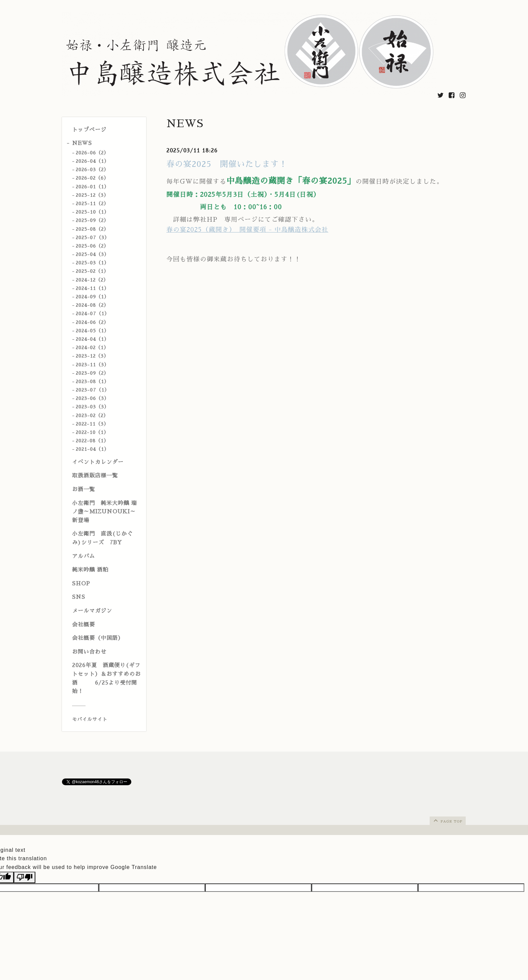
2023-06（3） (92, 398)
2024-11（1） (92, 288)
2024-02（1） (92, 348)
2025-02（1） (92, 271)
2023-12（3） (92, 356)
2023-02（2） (92, 415)
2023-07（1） (93, 390)
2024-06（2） (92, 322)
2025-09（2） (92, 220)
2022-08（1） (92, 441)
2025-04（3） (92, 254)
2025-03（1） (92, 263)
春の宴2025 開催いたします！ (227, 164)
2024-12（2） (92, 280)
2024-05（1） (92, 331)
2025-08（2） (92, 229)
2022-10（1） (92, 432)
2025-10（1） (92, 212)
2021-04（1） (92, 449)
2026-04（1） (92, 161)
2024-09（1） (92, 297)
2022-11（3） (92, 424)
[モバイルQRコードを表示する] (107, 719)
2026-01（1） (92, 187)
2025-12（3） (92, 195)
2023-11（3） (92, 365)
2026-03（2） (92, 170)
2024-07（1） (93, 314)
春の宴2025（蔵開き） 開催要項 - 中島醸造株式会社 (247, 230)
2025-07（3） (93, 238)
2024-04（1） (92, 339)
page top (447, 820)
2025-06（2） (92, 246)
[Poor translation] (25, 877)
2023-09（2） (92, 373)
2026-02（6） (92, 178)
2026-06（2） (92, 153)
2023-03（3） (92, 407)
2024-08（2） (92, 305)
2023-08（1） (92, 382)
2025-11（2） (92, 204)
